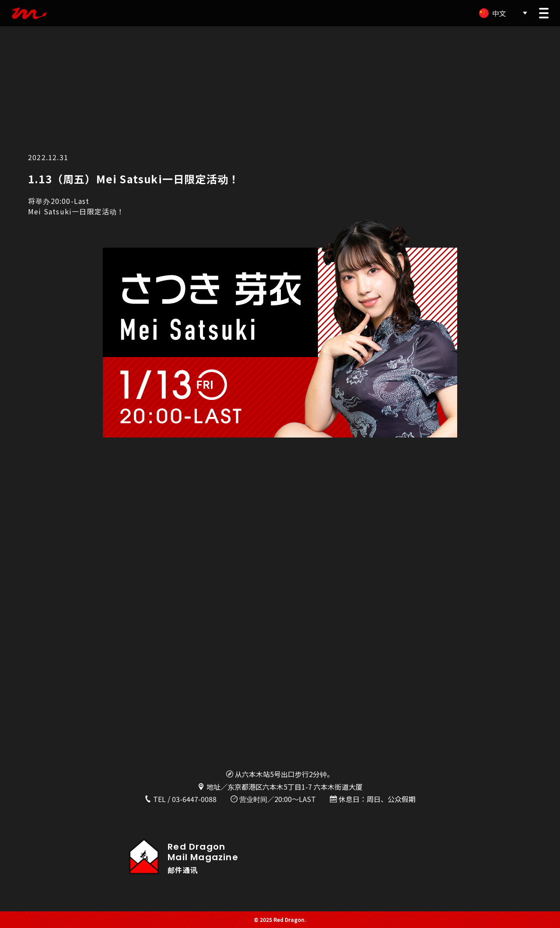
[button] (544, 13)
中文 (499, 13)
